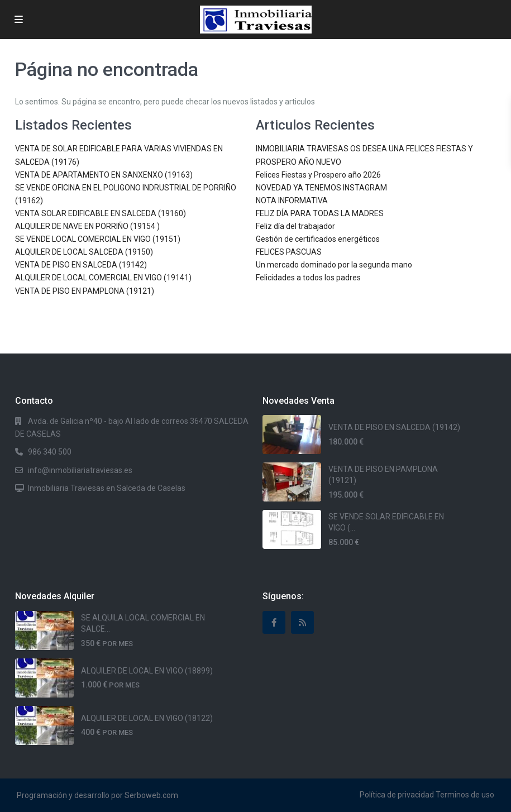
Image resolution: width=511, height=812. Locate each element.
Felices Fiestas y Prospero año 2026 (318, 175)
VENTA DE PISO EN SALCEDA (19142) (81, 265)
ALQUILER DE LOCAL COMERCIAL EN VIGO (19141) (103, 278)
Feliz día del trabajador (295, 226)
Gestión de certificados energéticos (318, 239)
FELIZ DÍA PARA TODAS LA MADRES (320, 213)
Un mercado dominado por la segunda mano (334, 265)
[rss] (302, 622)
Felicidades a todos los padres (308, 278)
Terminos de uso (465, 795)
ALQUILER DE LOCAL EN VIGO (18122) (147, 718)
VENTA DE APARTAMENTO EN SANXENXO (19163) (104, 175)
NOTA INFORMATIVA (292, 200)
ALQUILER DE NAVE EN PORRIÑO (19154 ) (87, 226)
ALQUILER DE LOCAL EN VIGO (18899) (147, 671)
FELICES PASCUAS (289, 252)
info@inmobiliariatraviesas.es (80, 470)
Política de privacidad (397, 795)
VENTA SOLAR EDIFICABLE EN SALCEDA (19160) (101, 213)
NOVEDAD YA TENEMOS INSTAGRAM (321, 188)
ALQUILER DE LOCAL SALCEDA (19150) (84, 252)
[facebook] (274, 622)
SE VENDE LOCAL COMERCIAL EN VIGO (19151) (98, 239)
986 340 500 (50, 452)
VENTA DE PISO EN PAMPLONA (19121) (85, 291)
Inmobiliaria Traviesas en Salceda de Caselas (107, 488)
